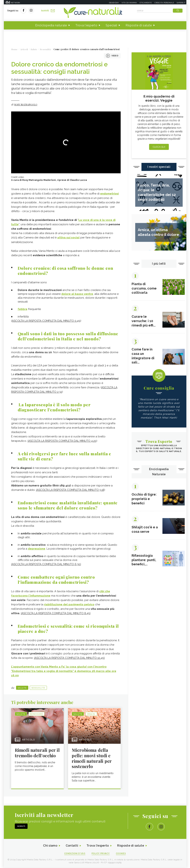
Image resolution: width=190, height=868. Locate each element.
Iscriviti (48, 11)
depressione (37, 549)
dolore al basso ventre (77, 294)
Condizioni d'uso (75, 854)
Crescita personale (164, 3)
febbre (23, 309)
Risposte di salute (139, 25)
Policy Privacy (101, 854)
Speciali (111, 25)
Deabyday (114, 3)
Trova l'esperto (86, 25)
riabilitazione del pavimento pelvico (69, 604)
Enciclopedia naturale (51, 25)
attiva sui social (68, 238)
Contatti (72, 846)
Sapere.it (181, 3)
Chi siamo (50, 846)
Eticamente (146, 3)
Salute (22, 688)
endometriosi (110, 194)
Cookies (121, 854)
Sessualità (38, 688)
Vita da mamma (129, 3)
